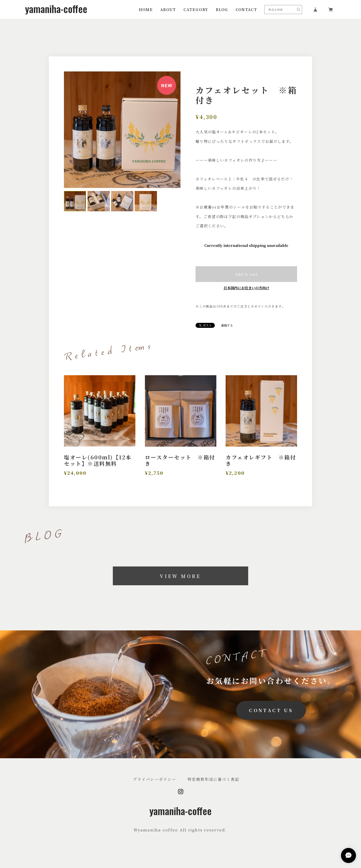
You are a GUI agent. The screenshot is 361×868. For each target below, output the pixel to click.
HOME (146, 9)
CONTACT (246, 9)
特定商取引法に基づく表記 (213, 779)
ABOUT (168, 9)
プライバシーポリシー (155, 779)
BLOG (222, 9)
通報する (227, 325)
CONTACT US (271, 710)
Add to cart (246, 274)
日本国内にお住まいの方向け (246, 288)
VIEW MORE (180, 576)
